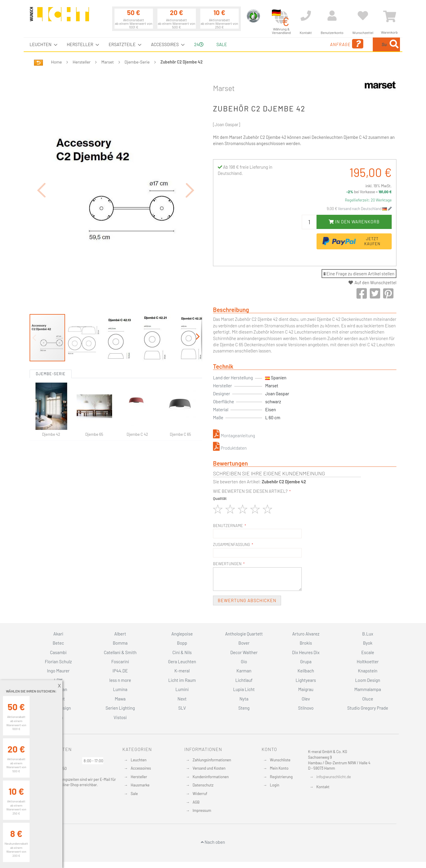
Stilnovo (306, 708)
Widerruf (200, 794)
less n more (120, 680)
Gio (244, 661)
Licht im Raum (182, 680)
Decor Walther (244, 652)
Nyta (244, 699)
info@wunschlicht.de (334, 777)
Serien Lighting (120, 708)
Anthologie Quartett (244, 634)
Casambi (58, 652)
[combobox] (357, 44)
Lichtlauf (244, 680)
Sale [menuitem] (222, 44)
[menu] (213, 44)
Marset (108, 62)
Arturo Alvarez (306, 634)
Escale (368, 652)
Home (57, 62)
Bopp (182, 643)
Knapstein (368, 671)
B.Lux (368, 634)
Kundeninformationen (211, 777)
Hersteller (82, 62)
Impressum (202, 810)
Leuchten (139, 760)
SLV (182, 708)
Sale (134, 794)
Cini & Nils (182, 652)
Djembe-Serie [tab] (51, 341)
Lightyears (306, 680)
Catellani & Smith (120, 652)
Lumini (182, 689)
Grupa (306, 661)
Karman (244, 671)
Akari (58, 634)
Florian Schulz (58, 661)
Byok (368, 643)
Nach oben (213, 842)
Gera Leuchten (182, 661)
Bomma (120, 643)
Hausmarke (140, 785)
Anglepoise (182, 634)
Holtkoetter (368, 661)
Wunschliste (280, 760)
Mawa (120, 699)
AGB (196, 802)
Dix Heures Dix (306, 652)
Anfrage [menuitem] (300, 44)
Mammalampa (368, 689)
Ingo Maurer (58, 671)
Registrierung (281, 777)
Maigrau (306, 689)
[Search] (394, 44)
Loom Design (368, 680)
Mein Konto (279, 768)
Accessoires (141, 768)
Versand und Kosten (209, 768)
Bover (244, 643)
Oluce (368, 699)
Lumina (120, 689)
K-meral (182, 671)
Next (182, 699)
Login (275, 785)
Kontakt (323, 787)
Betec (58, 643)
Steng (244, 708)
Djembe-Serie (137, 62)
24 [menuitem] (199, 44)
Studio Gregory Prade (368, 708)
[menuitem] (42, 44)
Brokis (306, 643)
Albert (120, 634)
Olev (306, 699)
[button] (41, 174)
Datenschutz (203, 785)
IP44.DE (120, 671)
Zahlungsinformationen (212, 760)
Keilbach (306, 671)
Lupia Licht (244, 689)
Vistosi (120, 717)
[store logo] (59, 17)
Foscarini (120, 661)
